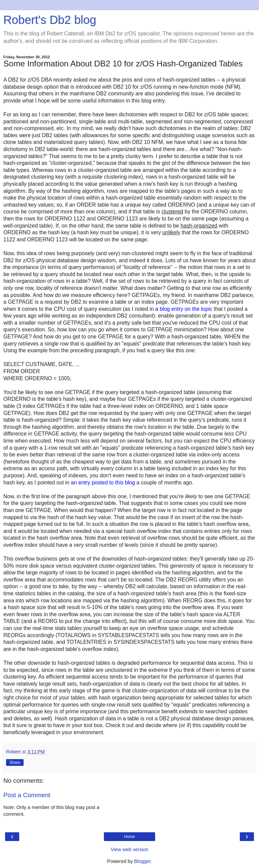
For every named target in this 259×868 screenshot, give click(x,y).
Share (15, 762)
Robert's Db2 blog (50, 20)
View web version (129, 849)
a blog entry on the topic (184, 309)
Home (129, 837)
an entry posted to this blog (103, 483)
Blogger (142, 861)
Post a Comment (27, 795)
